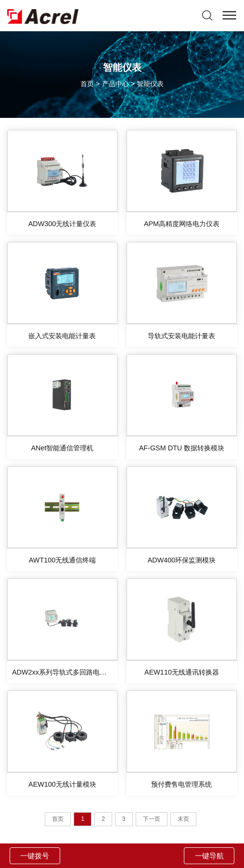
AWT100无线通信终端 (62, 560)
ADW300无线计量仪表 (63, 224)
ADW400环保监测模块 (182, 560)
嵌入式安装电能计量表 (62, 336)
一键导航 (209, 856)
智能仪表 (150, 84)
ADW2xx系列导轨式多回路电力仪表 (65, 672)
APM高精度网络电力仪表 (182, 224)
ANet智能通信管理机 (62, 448)
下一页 (152, 819)
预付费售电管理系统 (181, 784)
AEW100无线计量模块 (62, 784)
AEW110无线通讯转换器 (182, 672)
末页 (183, 819)
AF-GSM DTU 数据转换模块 (182, 448)
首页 (87, 84)
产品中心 (116, 84)
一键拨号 (35, 856)
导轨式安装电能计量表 (181, 336)
